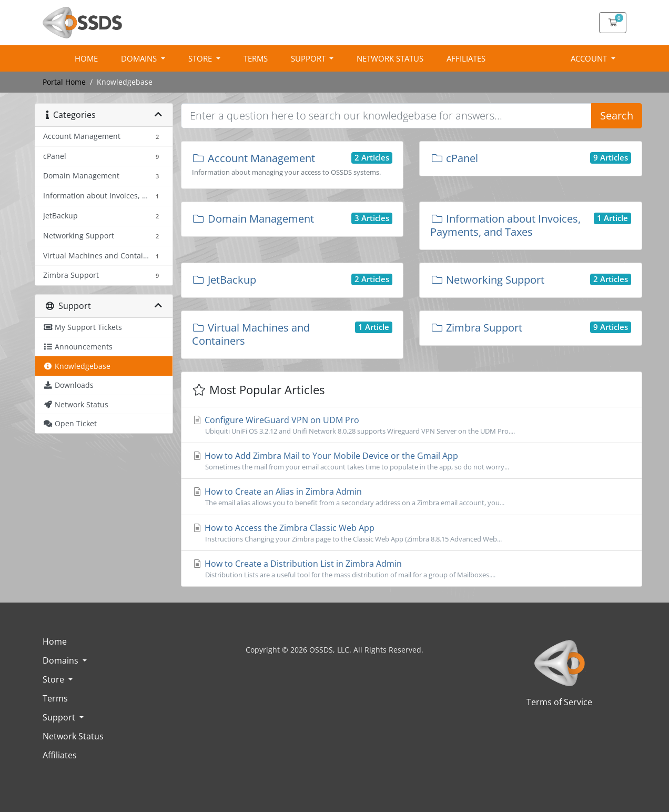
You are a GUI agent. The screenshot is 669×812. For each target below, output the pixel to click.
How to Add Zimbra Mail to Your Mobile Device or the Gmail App (412, 461)
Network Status (390, 58)
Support (309, 58)
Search (617, 116)
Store (201, 58)
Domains (140, 58)
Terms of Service (559, 702)
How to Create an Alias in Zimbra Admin (412, 497)
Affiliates (466, 58)
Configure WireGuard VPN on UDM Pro (412, 425)
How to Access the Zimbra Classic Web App (412, 533)
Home (86, 58)
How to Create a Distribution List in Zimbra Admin (412, 569)
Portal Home (64, 82)
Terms (256, 58)
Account (590, 58)
